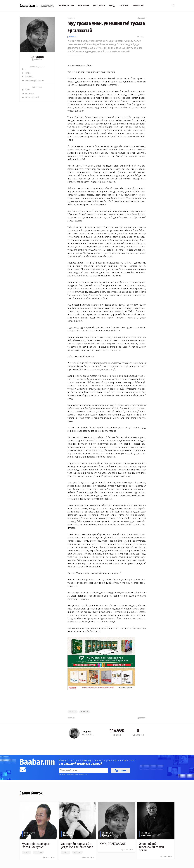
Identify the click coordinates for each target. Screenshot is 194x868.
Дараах (142, 18)
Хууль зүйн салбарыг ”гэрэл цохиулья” (36, 845)
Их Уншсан (28, 94)
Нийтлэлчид (138, 6)
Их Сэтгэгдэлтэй (30, 97)
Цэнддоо (73, 37)
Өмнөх (71, 18)
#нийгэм (73, 712)
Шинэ (26, 90)
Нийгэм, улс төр (66, 6)
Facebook (28, 77)
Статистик (124, 6)
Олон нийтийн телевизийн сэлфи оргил (151, 847)
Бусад (112, 6)
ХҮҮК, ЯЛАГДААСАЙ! (113, 844)
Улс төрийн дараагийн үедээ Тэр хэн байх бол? (77, 845)
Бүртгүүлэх (120, 770)
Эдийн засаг (83, 6)
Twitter (26, 73)
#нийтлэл (85, 712)
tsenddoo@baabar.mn (33, 80)
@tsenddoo (37, 60)
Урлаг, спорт (99, 6)
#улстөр (26, 852)
